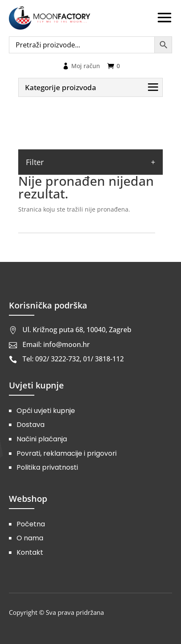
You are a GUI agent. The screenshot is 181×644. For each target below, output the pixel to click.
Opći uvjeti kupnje (46, 411)
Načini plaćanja (42, 439)
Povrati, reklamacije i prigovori (67, 453)
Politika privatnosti (47, 467)
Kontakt (30, 552)
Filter (35, 162)
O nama (30, 538)
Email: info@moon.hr (56, 344)
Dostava (31, 425)
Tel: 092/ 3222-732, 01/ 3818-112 (73, 359)
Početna (31, 524)
